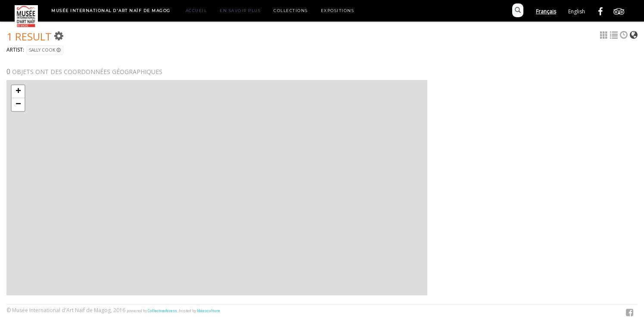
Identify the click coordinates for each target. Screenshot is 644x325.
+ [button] (18, 92)
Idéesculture (208, 311)
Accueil (196, 11)
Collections (291, 11)
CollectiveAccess (162, 311)
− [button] (18, 105)
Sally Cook (45, 50)
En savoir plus (240, 11)
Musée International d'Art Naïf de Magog (111, 11)
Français (546, 11)
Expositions (338, 11)
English (577, 11)
